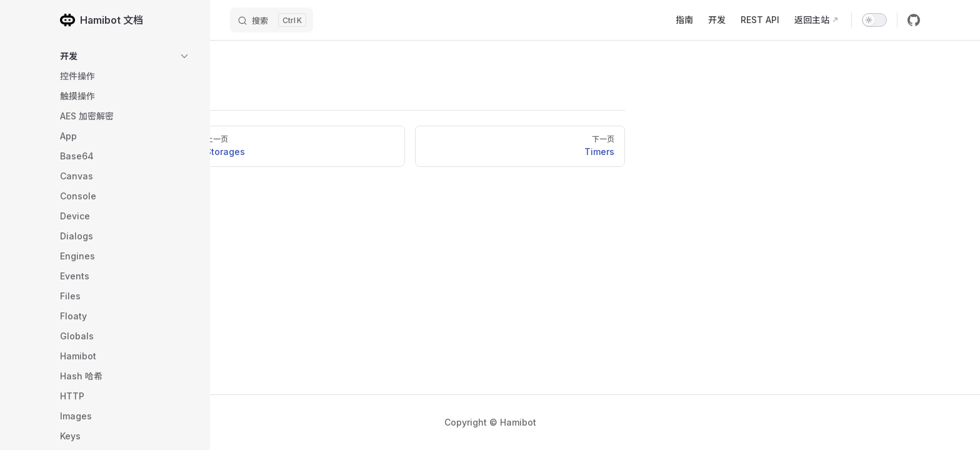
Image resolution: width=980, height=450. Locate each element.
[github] (914, 20)
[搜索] (272, 20)
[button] (125, 56)
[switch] (874, 20)
